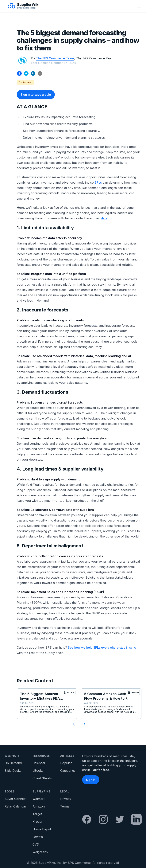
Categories (68, 771)
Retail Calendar (15, 806)
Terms (65, 806)
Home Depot (42, 829)
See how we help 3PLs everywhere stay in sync (102, 647)
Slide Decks (13, 771)
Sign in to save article (36, 95)
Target (37, 814)
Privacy (66, 799)
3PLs (98, 182)
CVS (36, 844)
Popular (66, 763)
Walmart (38, 799)
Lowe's (38, 837)
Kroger (38, 822)
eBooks (38, 771)
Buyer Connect (15, 799)
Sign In (91, 780)
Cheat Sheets (42, 778)
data (104, 218)
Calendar (39, 763)
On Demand (13, 763)
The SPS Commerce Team (55, 58)
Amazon (39, 806)
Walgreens (40, 852)
